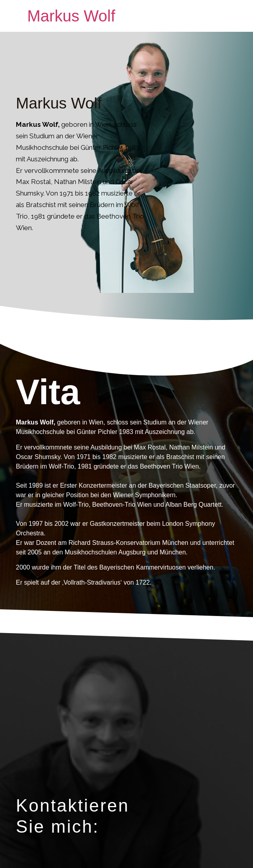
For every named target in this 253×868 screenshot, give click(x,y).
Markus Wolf (71, 16)
